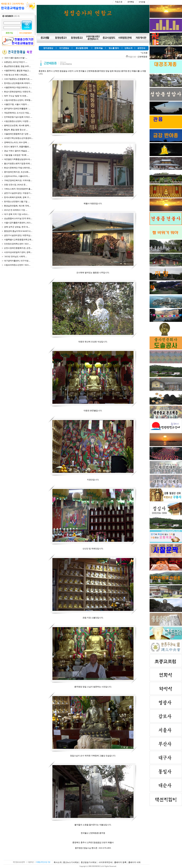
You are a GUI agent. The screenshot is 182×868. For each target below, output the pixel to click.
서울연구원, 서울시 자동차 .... (17, 104)
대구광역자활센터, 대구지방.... (17, 261)
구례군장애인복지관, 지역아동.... (18, 180)
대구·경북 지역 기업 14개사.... (17, 214)
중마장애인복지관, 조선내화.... (17, 172)
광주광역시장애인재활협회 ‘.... (17, 109)
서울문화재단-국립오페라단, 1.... (18, 87)
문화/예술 (99, 48)
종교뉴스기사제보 (71, 862)
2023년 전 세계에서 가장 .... (16, 210)
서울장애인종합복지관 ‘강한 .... (18, 134)
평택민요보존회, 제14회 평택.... (17, 125)
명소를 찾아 (114, 48)
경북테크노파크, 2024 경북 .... (17, 142)
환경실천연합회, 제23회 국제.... (17, 206)
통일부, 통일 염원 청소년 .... (16, 130)
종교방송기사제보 (89, 862)
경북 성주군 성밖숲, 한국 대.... (17, 227)
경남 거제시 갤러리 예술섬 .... (17, 151)
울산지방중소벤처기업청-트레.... (18, 164)
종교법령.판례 (82, 48)
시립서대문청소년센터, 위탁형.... (18, 100)
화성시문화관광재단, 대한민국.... (18, 92)
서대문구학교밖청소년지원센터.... (19, 138)
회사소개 (58, 862)
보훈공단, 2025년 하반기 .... (16, 62)
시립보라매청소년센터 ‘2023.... (17, 265)
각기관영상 (64, 48)
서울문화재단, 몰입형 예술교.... (17, 71)
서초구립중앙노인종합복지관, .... (18, 79)
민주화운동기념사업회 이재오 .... (18, 117)
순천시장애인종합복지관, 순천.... (18, 248)
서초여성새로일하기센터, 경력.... (18, 252)
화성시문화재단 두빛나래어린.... (18, 168)
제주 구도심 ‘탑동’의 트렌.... (16, 96)
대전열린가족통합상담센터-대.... (18, 159)
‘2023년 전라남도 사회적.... (16, 256)
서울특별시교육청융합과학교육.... (19, 240)
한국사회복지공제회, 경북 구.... (17, 197)
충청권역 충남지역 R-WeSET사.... (18, 231)
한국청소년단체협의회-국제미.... (18, 83)
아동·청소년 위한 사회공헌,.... (17, 75)
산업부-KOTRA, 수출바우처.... (17, 176)
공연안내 (141, 48)
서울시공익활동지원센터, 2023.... (18, 223)
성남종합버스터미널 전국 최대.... (18, 218)
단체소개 (128, 48)
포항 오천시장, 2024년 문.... (16, 185)
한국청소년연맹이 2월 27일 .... (17, 202)
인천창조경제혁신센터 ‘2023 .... (18, 244)
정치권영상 (48, 48)
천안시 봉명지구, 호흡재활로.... (17, 147)
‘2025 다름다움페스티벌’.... (16, 58)
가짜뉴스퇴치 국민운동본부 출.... (18, 189)
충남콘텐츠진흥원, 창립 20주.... (17, 66)
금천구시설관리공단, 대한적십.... (18, 235)
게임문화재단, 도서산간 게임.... (17, 113)
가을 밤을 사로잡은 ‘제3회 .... (17, 155)
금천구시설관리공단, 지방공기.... (18, 193)
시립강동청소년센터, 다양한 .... (17, 121)
